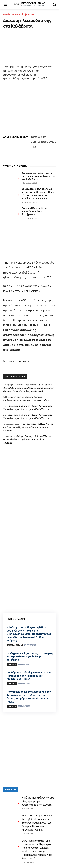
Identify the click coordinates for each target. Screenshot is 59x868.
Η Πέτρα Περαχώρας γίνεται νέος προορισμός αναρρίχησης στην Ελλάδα (38, 801)
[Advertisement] (29, 479)
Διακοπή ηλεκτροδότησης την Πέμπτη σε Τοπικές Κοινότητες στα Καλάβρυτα (38, 176)
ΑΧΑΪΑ (7, 14)
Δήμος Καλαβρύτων (23, 14)
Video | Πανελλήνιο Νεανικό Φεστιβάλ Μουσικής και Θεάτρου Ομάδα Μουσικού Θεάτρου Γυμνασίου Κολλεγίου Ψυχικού (28, 388)
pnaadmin (24, 361)
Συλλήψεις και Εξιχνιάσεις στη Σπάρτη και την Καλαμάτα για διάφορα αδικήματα (30, 656)
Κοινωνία (12, 664)
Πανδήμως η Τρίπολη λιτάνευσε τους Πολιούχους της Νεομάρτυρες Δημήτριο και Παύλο (29, 676)
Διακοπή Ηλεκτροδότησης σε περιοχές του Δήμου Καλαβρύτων (37, 211)
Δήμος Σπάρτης (15, 645)
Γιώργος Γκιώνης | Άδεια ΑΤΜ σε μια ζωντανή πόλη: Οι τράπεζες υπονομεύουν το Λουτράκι (28, 427)
